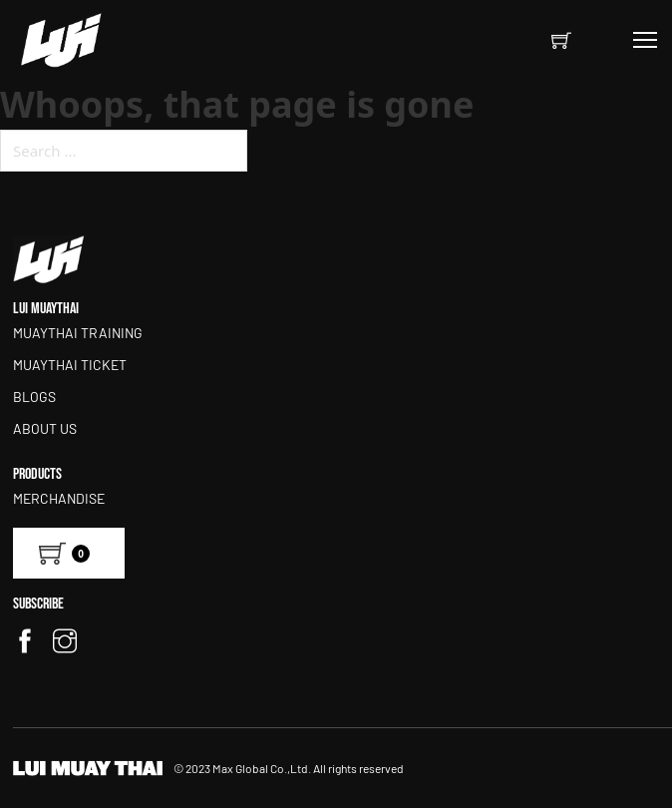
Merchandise (59, 498)
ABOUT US (45, 428)
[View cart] (69, 553)
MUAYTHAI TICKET (70, 365)
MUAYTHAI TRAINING (78, 333)
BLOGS (34, 397)
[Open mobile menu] (645, 40)
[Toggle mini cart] (561, 40)
